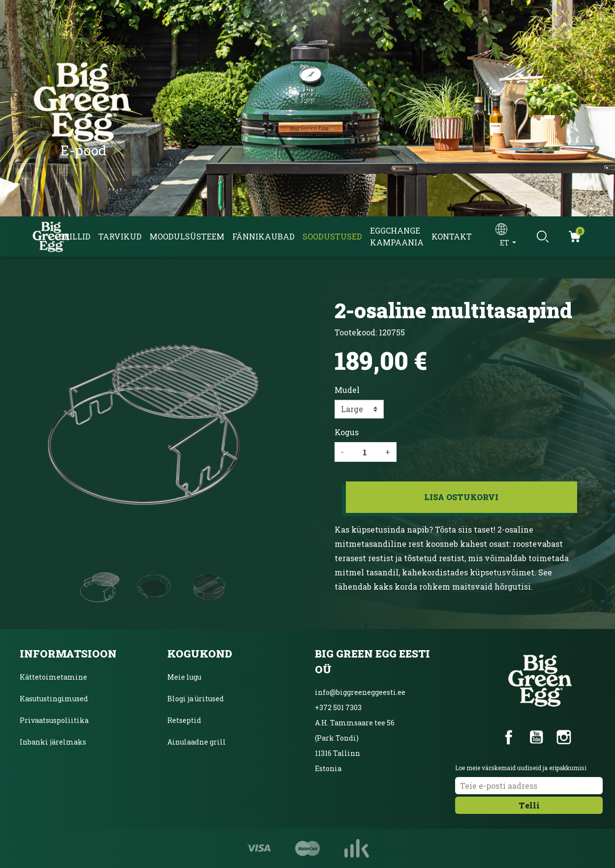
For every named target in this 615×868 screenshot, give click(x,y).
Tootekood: (356, 332)
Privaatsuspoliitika (54, 720)
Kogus (347, 432)
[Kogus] (365, 452)
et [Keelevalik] (505, 243)
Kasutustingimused (54, 699)
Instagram (564, 737)
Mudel (347, 390)
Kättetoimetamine (53, 677)
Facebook (509, 737)
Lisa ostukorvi (461, 497)
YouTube (536, 737)
